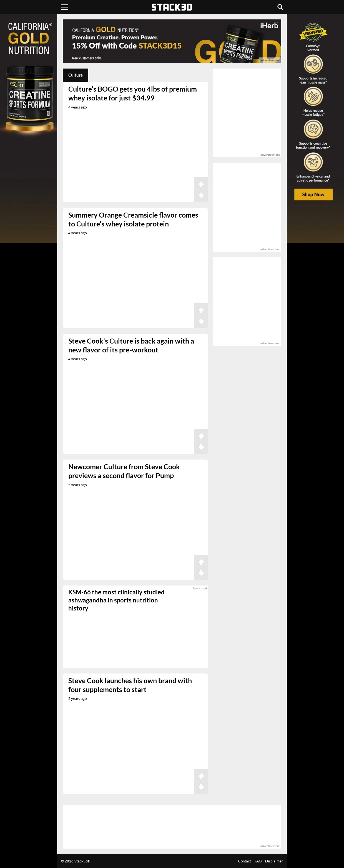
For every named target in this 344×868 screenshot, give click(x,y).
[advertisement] (172, 41)
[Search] (280, 7)
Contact (245, 861)
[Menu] (65, 7)
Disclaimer (274, 861)
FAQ (258, 861)
